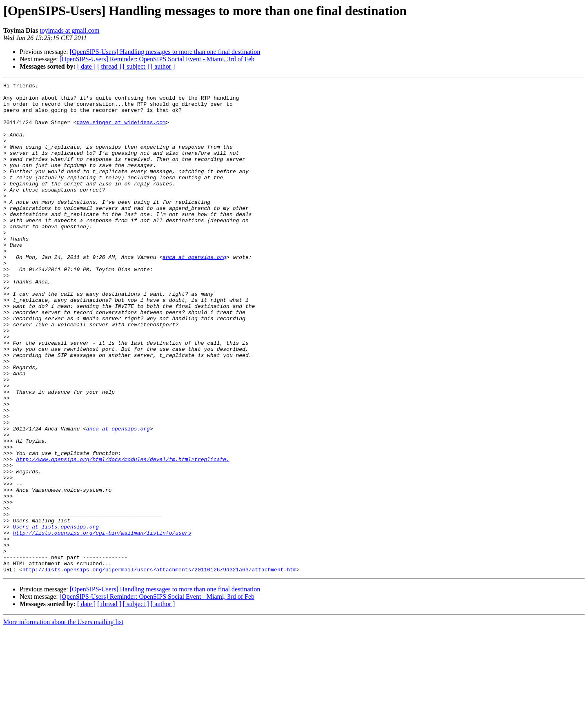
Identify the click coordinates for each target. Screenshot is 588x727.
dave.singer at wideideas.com (121, 131)
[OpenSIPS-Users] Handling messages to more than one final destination (165, 52)
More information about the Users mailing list (63, 720)
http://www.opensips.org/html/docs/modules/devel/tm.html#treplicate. (123, 535)
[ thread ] (109, 66)
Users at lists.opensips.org (56, 616)
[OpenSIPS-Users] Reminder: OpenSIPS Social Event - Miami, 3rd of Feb (157, 59)
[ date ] (86, 66)
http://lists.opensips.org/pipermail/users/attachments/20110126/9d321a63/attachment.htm (159, 667)
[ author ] (163, 66)
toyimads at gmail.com (69, 30)
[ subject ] (136, 66)
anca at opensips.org (194, 292)
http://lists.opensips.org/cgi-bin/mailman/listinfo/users (102, 623)
